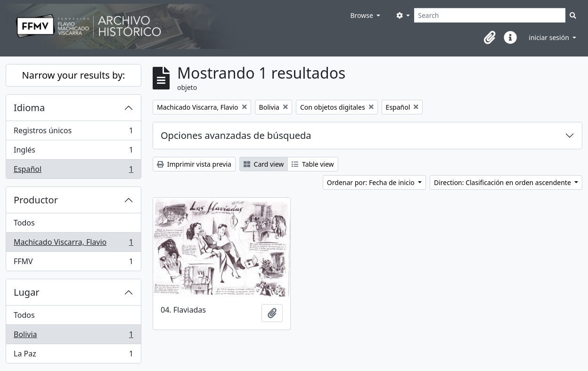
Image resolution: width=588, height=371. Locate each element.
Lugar (27, 292)
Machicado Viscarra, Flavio (73, 244)
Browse (362, 15)
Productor (36, 200)
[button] (490, 38)
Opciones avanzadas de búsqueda (236, 135)
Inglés (73, 152)
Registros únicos (73, 133)
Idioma (29, 108)
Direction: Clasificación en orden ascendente (503, 182)
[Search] (490, 15)
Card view (264, 164)
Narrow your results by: (74, 75)
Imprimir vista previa (194, 164)
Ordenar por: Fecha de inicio (372, 182)
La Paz (73, 355)
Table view (313, 164)
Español (73, 171)
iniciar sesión (550, 37)
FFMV (73, 263)
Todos (24, 223)
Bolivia (73, 336)
